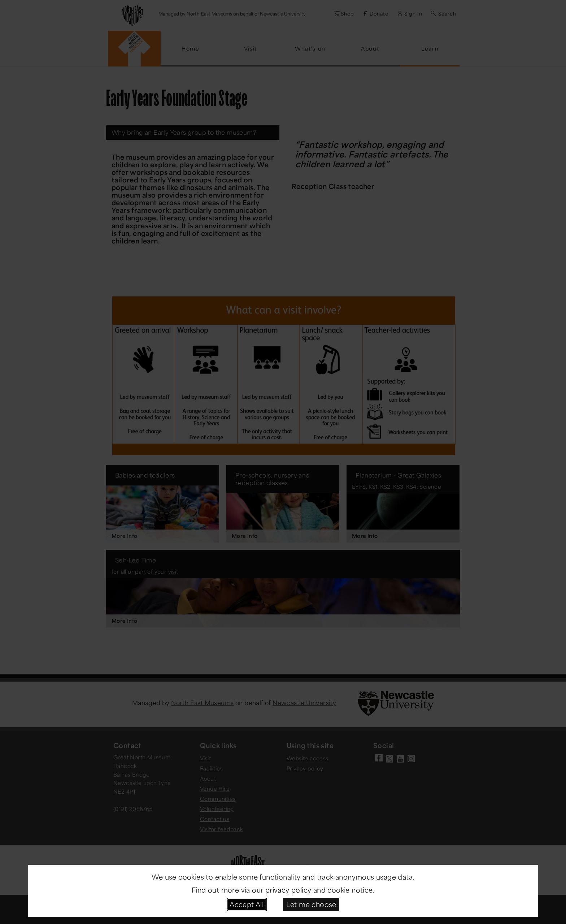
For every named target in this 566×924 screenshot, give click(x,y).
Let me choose (311, 904)
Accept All (247, 904)
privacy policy (288, 890)
